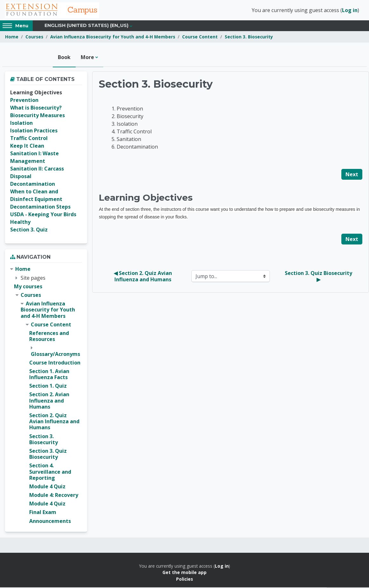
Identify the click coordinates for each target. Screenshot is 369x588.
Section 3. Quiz (29, 230)
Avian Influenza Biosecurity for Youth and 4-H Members (113, 37)
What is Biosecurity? (36, 108)
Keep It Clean (27, 146)
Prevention (24, 101)
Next (352, 175)
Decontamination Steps (40, 207)
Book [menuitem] (64, 58)
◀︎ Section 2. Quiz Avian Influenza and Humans (143, 277)
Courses (34, 37)
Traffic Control (29, 139)
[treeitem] (46, 396)
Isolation (21, 124)
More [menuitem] (87, 58)
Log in (350, 10)
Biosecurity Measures (38, 116)
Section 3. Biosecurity (249, 37)
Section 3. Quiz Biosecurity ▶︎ (319, 277)
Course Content (200, 37)
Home (12, 37)
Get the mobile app (184, 573)
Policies (184, 579)
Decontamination (33, 184)
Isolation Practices (34, 131)
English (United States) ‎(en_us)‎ (86, 26)
